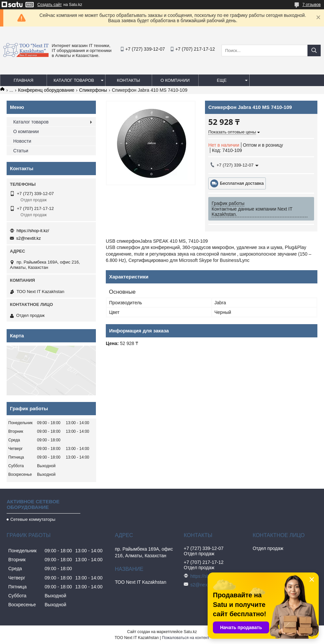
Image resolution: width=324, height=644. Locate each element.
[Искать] (314, 50)
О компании (175, 80)
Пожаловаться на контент (186, 638)
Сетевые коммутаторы (33, 519)
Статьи (21, 151)
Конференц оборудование (46, 90)
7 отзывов (312, 5)
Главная (23, 80)
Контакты (128, 80)
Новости (22, 141)
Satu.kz (190, 632)
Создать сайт (50, 5)
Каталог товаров (74, 80)
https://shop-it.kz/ (33, 231)
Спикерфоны (93, 90)
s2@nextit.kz (29, 238)
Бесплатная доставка (242, 183)
